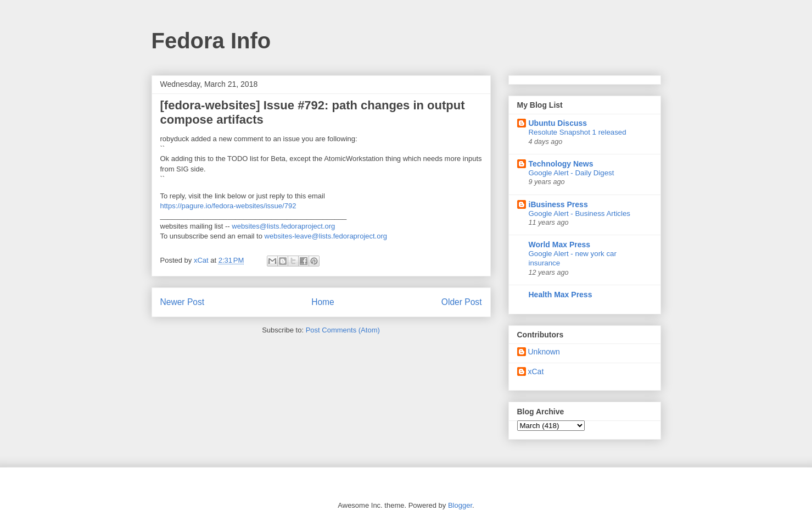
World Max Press (560, 245)
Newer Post (183, 302)
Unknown (544, 352)
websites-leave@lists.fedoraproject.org (326, 236)
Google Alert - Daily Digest (572, 173)
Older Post (462, 302)
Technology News (561, 164)
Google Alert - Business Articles (580, 213)
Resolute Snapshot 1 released (578, 132)
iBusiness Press (558, 204)
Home (323, 302)
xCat (536, 371)
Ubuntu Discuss (558, 123)
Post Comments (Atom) (343, 330)
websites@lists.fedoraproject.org (283, 226)
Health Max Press (561, 295)
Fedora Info (211, 41)
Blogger (460, 505)
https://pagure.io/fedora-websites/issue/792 (228, 206)
